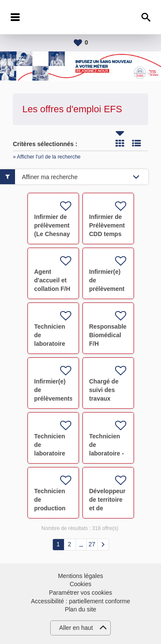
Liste (137, 143)
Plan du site (80, 609)
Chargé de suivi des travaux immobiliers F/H (106, 398)
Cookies (80, 584)
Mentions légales (80, 576)
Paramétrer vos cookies (80, 593)
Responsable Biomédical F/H (108, 335)
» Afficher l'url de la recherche (47, 157)
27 (92, 544)
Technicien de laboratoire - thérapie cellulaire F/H (108, 453)
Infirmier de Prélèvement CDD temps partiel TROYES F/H (107, 234)
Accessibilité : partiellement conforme (80, 601)
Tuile (120, 143)
